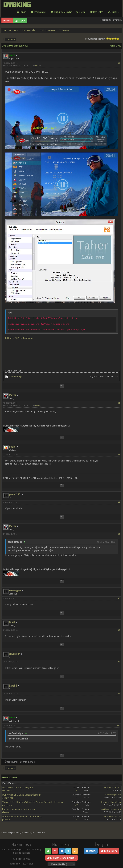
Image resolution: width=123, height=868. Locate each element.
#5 (119, 534)
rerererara (7, 805)
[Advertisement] (61, 350)
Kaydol (20, 21)
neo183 (117, 816)
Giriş (7, 21)
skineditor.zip (15, 377)
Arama (81, 12)
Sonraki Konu (27, 762)
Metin (12, 395)
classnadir (7, 812)
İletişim (91, 851)
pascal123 (15, 494)
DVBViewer (64, 30)
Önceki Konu (11, 762)
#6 (119, 598)
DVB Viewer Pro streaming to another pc (22, 817)
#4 (119, 502)
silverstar (14, 654)
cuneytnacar (8, 791)
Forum (21, 12)
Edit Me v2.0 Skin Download (19, 338)
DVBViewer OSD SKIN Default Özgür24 (22, 795)
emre (37, 66)
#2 (119, 403)
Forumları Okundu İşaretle (61, 858)
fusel (12, 622)
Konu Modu (115, 46)
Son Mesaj (109, 788)
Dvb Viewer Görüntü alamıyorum (18, 788)
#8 (119, 662)
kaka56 (13, 686)
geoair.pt (6, 820)
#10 (118, 725)
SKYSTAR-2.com (10, 30)
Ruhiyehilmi (116, 802)
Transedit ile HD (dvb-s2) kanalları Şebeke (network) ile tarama (33, 802)
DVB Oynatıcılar (47, 30)
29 (76, 805)
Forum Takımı (109, 851)
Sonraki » (11, 39)
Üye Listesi (97, 12)
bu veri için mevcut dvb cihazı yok (19, 809)
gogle (12, 447)
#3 (119, 455)
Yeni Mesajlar (39, 12)
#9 (119, 694)
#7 (119, 630)
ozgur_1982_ (8, 798)
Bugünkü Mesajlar (61, 12)
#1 (119, 63)
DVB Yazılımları (29, 30)
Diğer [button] (114, 12)
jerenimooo (115, 809)
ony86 (118, 795)
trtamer (117, 788)
